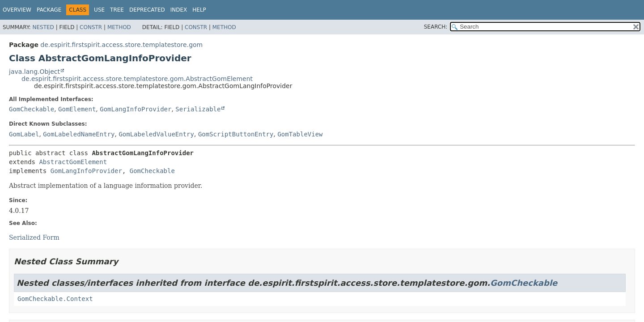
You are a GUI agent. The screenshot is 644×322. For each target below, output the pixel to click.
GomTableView (300, 134)
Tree (117, 10)
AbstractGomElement (73, 162)
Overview (17, 10)
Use (99, 10)
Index (179, 10)
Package (49, 10)
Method (119, 27)
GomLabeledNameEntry (79, 134)
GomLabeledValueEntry (156, 134)
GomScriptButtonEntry (236, 134)
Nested (43, 27)
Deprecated (147, 10)
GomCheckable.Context (55, 299)
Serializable (198, 109)
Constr (91, 27)
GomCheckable (32, 109)
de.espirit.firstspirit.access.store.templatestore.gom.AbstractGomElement (137, 79)
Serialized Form (34, 237)
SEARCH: (436, 27)
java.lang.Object (34, 72)
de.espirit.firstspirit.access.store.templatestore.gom (121, 45)
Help (199, 10)
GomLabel (24, 134)
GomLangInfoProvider (136, 109)
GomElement (77, 109)
